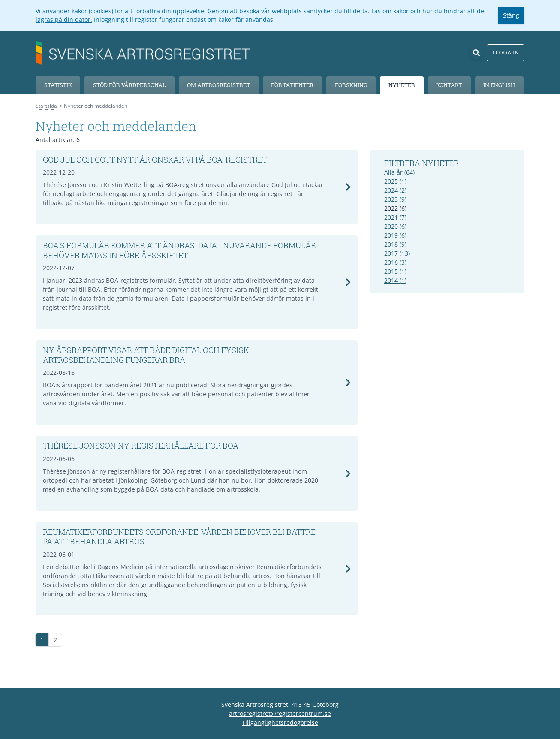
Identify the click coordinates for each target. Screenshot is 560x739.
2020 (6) (395, 226)
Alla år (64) (399, 172)
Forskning (351, 85)
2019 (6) (395, 235)
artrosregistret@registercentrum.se (280, 713)
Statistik (58, 85)
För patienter (292, 85)
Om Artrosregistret (218, 85)
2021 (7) (395, 217)
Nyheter (402, 85)
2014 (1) (395, 280)
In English (499, 85)
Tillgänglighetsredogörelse (280, 722)
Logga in (506, 52)
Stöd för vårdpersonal (129, 85)
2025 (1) (395, 181)
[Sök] (476, 53)
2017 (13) (397, 253)
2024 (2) (395, 190)
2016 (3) (395, 262)
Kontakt (449, 85)
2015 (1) (395, 271)
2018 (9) (395, 244)
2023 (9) (395, 199)
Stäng (511, 15)
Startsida (46, 106)
